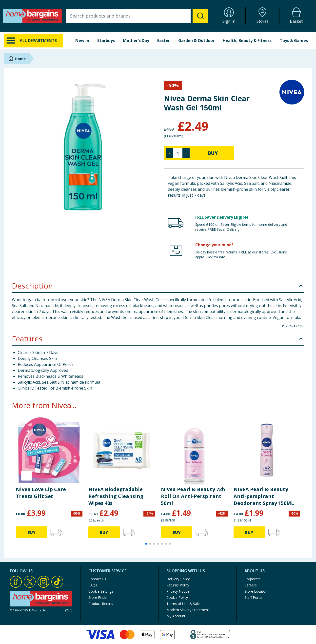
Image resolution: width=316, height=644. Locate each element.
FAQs (93, 585)
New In (82, 41)
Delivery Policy (178, 579)
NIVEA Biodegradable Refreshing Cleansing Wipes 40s (116, 496)
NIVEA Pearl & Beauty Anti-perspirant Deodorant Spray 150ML (264, 496)
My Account (176, 616)
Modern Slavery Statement (188, 610)
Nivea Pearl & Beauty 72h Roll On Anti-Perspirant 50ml (193, 496)
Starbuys (106, 41)
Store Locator (256, 591)
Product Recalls (101, 604)
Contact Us (97, 579)
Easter (164, 41)
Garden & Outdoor (196, 41)
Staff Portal (253, 597)
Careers (251, 585)
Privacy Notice (178, 591)
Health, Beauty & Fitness (247, 41)
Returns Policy (178, 585)
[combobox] (137, 16)
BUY (213, 153)
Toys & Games (294, 41)
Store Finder (98, 597)
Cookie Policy (177, 597)
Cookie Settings (101, 591)
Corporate (253, 579)
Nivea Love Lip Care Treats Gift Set (41, 493)
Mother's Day (136, 41)
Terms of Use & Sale (183, 604)
